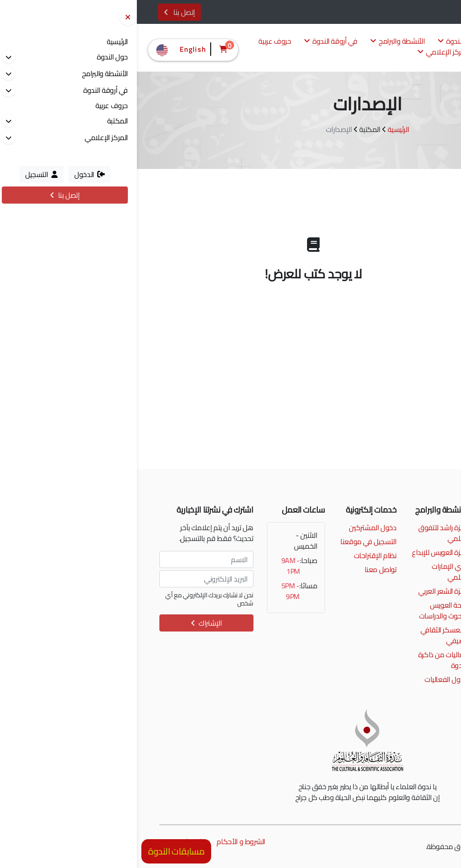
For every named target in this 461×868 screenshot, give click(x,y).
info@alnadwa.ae (401, 541)
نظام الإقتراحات (238, 555)
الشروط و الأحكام (104, 841)
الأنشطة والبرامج (261, 42)
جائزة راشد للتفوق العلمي (306, 533)
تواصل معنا (244, 569)
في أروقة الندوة (194, 42)
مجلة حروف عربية (400, 297)
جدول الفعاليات (309, 679)
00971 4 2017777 (400, 527)
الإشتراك (70, 623)
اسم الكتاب (417, 331)
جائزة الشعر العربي (306, 591)
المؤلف (422, 363)
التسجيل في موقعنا (231, 541)
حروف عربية (138, 42)
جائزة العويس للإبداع (303, 552)
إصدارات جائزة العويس (394, 276)
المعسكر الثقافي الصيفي (307, 635)
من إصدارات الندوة (399, 255)
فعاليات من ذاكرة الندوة (306, 660)
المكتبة (359, 52)
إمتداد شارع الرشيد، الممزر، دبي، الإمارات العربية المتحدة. (398, 561)
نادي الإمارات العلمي (313, 572)
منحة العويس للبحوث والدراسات (307, 610)
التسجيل (425, 13)
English (43, 49)
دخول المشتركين (236, 527)
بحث (367, 399)
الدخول (392, 13)
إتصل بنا (43, 12)
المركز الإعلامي (306, 52)
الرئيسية (261, 129)
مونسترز (387, 846)
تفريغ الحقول (405, 399)
